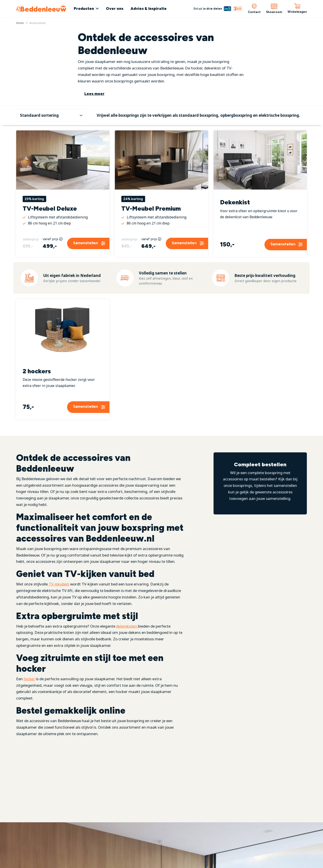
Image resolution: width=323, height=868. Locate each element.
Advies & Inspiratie (152, 9)
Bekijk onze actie (231, 857)
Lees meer (94, 94)
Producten (87, 9)
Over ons (118, 9)
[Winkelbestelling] (51, 111)
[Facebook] (76, 861)
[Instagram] (87, 861)
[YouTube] (100, 861)
